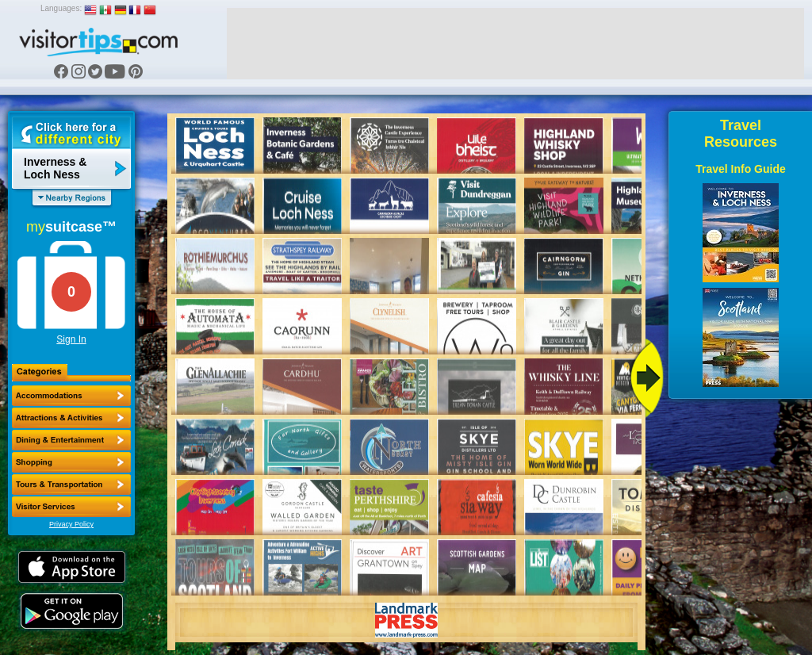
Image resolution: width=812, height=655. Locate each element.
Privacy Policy (71, 524)
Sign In (71, 339)
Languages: (61, 8)
